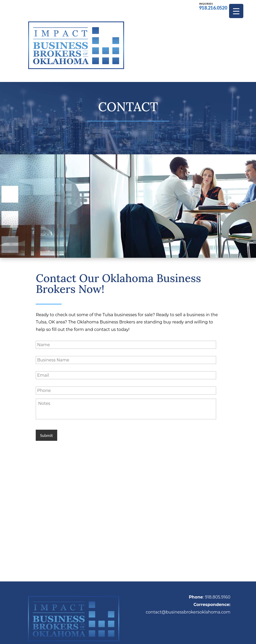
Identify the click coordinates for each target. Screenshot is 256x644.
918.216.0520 (213, 6)
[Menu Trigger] (236, 11)
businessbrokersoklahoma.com (198, 577)
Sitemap (173, 636)
